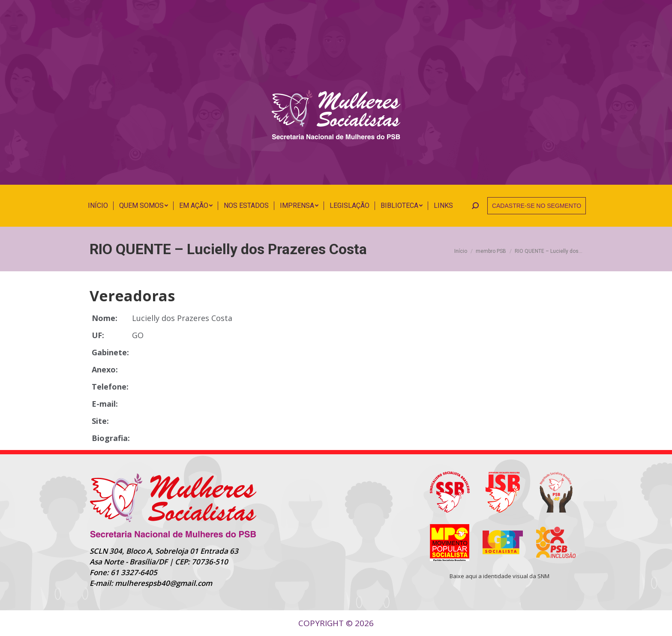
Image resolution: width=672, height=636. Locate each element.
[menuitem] (98, 206)
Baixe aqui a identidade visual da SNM (499, 576)
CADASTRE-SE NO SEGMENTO (537, 206)
